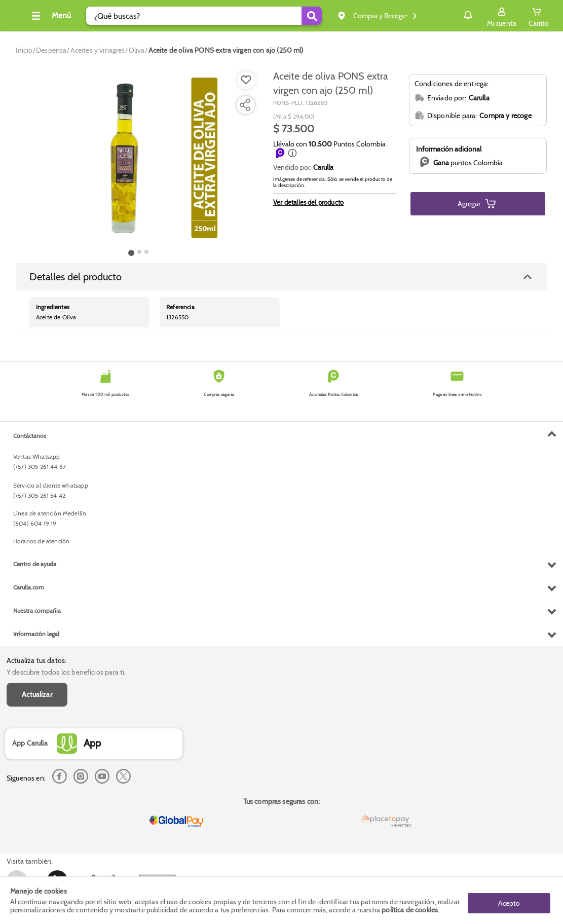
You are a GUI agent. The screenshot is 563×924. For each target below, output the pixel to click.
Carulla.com (29, 795)
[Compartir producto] (245, 105)
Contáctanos (30, 643)
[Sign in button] (502, 16)
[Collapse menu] (63, 16)
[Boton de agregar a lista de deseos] (246, 80)
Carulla (323, 167)
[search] (216, 16)
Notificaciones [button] (453, 15)
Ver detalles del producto (308, 202)
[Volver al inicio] (20, 19)
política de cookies (410, 910)
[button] (292, 153)
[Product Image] (138, 158)
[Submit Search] (322, 16)
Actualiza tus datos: (36, 436)
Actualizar (37, 469)
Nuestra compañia (37, 818)
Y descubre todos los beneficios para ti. (66, 447)
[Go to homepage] (24, 50)
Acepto (509, 900)
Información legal (36, 842)
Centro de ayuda (35, 772)
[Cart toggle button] (539, 16)
